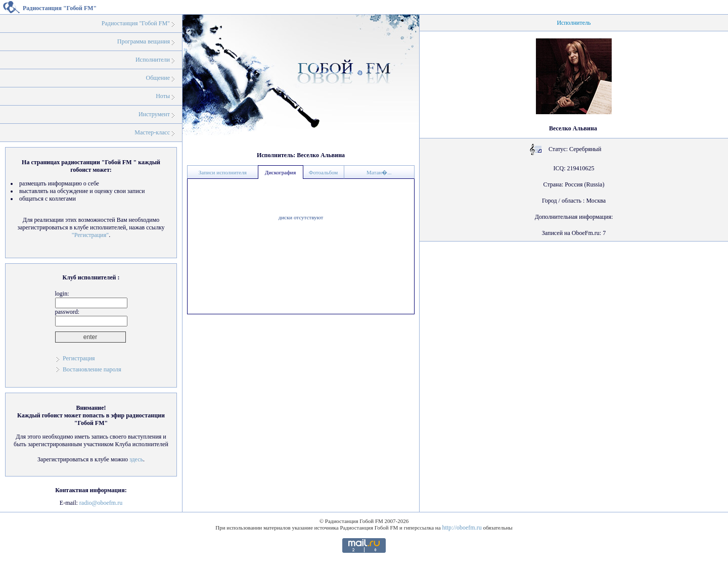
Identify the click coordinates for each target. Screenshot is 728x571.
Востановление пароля (92, 369)
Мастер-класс (152, 132)
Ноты (163, 96)
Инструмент (154, 114)
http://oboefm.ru (462, 528)
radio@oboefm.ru (101, 503)
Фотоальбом (324, 172)
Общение (158, 78)
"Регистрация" (90, 235)
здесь (136, 459)
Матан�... (379, 172)
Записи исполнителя (223, 172)
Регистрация (79, 358)
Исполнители (153, 60)
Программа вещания (144, 41)
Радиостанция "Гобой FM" (136, 23)
